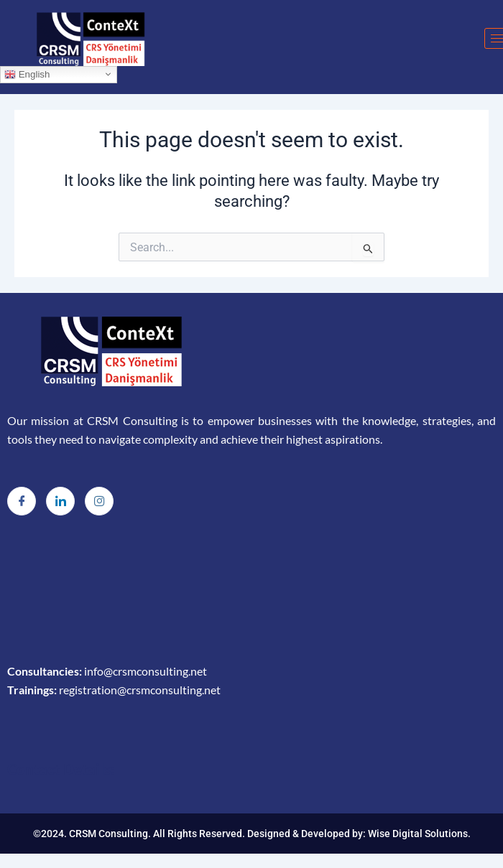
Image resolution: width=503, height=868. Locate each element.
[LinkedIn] (60, 501)
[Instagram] (99, 501)
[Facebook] (22, 501)
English (27, 74)
